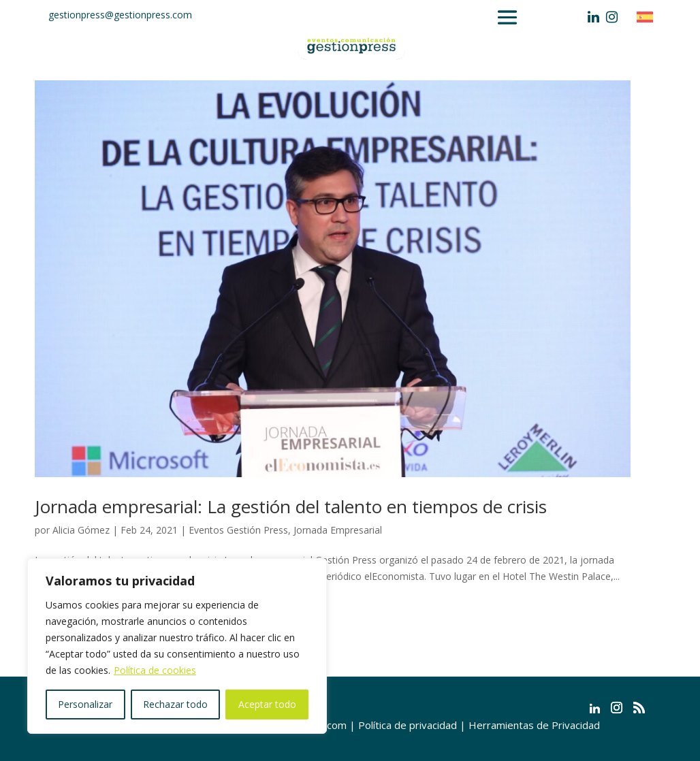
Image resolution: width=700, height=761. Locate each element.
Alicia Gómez (81, 530)
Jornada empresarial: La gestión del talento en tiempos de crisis (291, 506)
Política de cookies (155, 670)
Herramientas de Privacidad (534, 725)
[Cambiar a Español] (648, 17)
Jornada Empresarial (338, 530)
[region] (177, 646)
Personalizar (85, 704)
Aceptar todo (267, 704)
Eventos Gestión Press (238, 530)
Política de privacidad (408, 725)
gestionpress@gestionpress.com (120, 15)
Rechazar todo (175, 704)
